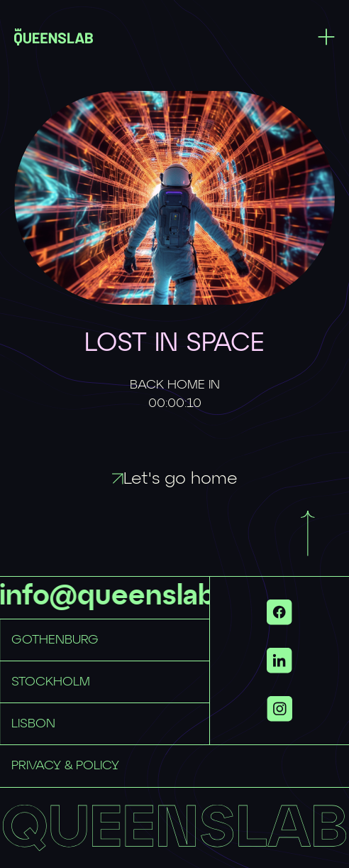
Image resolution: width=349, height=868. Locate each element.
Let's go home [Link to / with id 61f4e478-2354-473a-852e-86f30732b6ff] (175, 479)
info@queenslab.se (128, 597)
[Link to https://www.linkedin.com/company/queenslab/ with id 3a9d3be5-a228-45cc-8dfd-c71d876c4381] (279, 661)
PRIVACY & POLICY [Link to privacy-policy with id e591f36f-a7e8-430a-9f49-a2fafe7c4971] (65, 766)
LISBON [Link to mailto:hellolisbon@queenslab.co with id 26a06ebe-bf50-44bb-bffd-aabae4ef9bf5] (33, 724)
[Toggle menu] (326, 37)
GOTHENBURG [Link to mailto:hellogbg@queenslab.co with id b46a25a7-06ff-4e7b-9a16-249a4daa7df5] (55, 640)
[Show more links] (279, 709)
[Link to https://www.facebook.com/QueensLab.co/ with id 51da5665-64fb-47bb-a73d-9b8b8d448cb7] (279, 612)
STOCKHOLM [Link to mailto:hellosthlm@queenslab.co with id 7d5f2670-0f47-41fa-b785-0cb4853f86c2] (51, 682)
